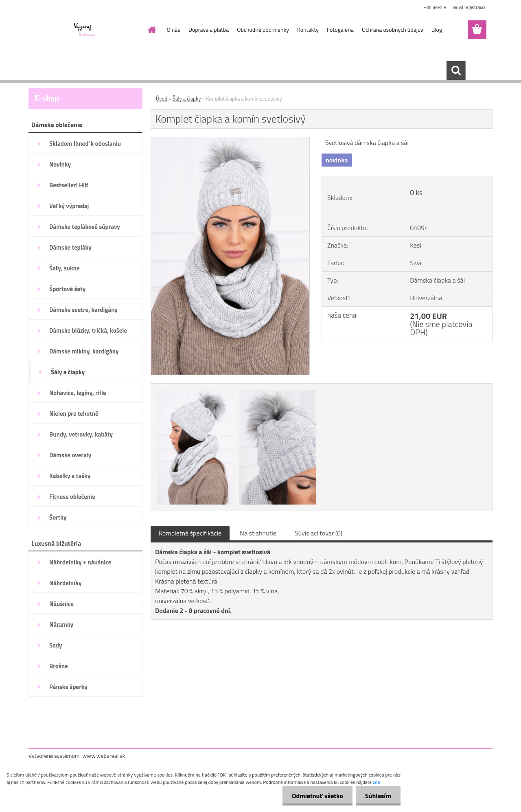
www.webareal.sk (104, 756)
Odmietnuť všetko (315, 796)
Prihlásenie (435, 7)
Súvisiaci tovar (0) (319, 533)
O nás (174, 30)
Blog (437, 30)
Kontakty (308, 30)
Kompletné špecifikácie (190, 533)
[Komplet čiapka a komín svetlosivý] (230, 140)
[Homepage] (151, 30)
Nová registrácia (469, 7)
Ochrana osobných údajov (393, 30)
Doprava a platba (209, 30)
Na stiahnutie (258, 533)
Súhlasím (377, 796)
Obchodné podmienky (263, 30)
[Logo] (84, 30)
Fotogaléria (340, 30)
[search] (456, 70)
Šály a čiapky (187, 99)
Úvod (162, 99)
